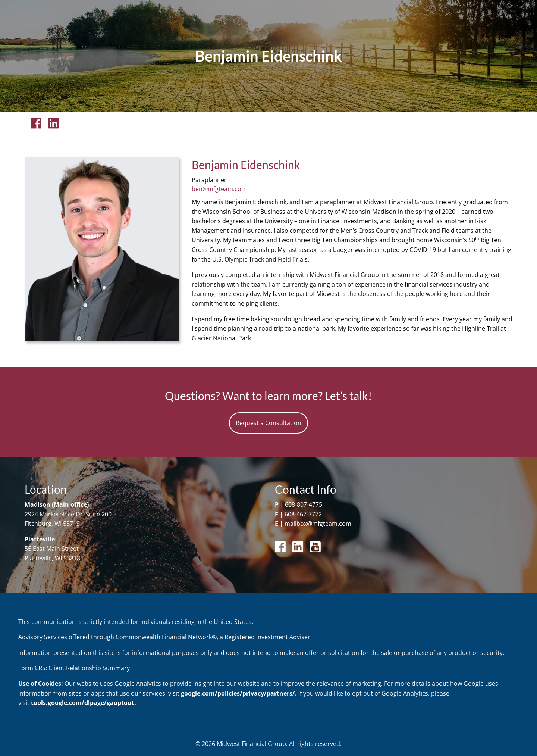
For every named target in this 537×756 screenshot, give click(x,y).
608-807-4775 (304, 504)
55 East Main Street (52, 549)
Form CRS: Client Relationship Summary (74, 668)
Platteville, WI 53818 (52, 558)
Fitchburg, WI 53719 (52, 524)
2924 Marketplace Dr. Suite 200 (68, 514)
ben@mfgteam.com (219, 189)
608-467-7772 (303, 514)
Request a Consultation (268, 423)
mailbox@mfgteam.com (318, 524)
